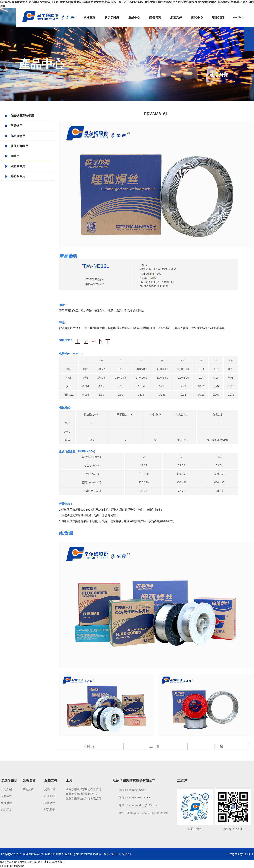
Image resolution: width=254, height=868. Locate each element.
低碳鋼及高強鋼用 (19, 116)
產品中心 (134, 17)
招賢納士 (50, 803)
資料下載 (50, 789)
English (238, 17)
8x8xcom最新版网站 (12, 866)
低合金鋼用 (15, 136)
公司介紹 (6, 789)
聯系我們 (218, 17)
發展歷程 (6, 803)
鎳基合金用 (15, 176)
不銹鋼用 (13, 126)
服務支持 (176, 17)
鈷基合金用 (15, 166)
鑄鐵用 (12, 156)
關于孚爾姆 (112, 17)
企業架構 (6, 796)
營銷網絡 (6, 810)
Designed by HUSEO (240, 854)
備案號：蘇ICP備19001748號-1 (112, 854)
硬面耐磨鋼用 (16, 146)
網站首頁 (89, 17)
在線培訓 (50, 796)
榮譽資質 (155, 17)
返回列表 (90, 746)
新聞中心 (197, 17)
